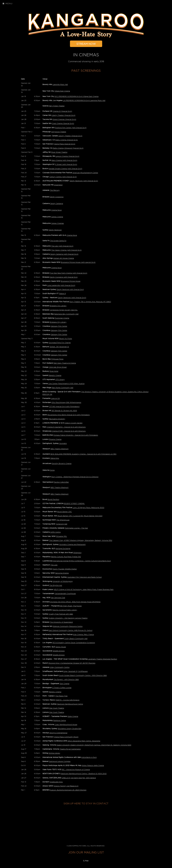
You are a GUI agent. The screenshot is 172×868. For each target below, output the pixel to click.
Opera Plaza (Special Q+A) (65, 144)
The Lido (54, 565)
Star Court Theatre (57, 708)
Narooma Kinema (62, 573)
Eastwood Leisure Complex (60, 761)
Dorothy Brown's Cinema (62, 464)
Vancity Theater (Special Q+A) (70, 136)
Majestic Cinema (55, 375)
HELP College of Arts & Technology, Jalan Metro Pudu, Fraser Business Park (84, 590)
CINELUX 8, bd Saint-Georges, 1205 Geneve (79, 778)
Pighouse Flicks (57, 359)
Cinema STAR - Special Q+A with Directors (69, 431)
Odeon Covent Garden (74, 423)
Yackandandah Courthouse (65, 594)
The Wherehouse (63, 520)
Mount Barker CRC (64, 512)
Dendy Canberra (57, 204)
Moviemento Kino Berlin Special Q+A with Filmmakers (69, 415)
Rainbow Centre (60, 720)
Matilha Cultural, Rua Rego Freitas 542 (66, 557)
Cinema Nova (56, 210)
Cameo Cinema (57, 217)
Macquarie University (57, 419)
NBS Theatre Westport (60, 449)
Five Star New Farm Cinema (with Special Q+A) (69, 273)
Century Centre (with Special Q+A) (63, 177)
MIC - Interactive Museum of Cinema (76, 770)
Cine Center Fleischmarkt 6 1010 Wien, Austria (66, 384)
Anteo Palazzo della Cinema (93, 766)
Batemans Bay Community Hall (66, 314)
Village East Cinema (62, 91)
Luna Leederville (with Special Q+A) (61, 285)
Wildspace (77, 553)
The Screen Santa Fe (58, 241)
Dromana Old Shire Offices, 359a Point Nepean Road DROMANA (75, 602)
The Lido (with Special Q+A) (62, 246)
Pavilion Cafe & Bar (61, 482)
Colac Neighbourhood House (66, 725)
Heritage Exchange (63, 549)
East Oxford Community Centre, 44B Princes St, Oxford (70, 630)
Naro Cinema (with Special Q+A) (64, 160)
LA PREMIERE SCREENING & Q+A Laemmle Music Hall (84, 101)
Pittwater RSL (61, 536)
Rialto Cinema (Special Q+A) (66, 140)
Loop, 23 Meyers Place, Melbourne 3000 (88, 508)
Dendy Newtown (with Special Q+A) (84, 181)
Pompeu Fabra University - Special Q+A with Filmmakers (76, 435)
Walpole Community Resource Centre (68, 626)
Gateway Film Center (59, 326)
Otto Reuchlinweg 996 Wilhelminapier (66, 403)
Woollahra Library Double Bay (70, 729)
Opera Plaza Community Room (66, 737)
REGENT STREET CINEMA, (74, 504)
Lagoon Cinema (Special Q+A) (67, 156)
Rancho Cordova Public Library (65, 610)
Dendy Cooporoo (57, 197)
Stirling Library (54, 753)
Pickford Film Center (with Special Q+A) (71, 128)
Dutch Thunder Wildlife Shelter (65, 569)
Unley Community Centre (60, 667)
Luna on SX (55, 398)
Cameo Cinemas (57, 223)
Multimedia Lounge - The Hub (76, 528)
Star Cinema (64, 684)
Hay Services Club (58, 598)
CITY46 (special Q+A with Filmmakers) (64, 407)
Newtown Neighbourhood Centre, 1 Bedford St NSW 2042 (84, 774)
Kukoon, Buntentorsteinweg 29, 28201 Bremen (68, 790)
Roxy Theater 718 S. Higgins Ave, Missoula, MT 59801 (90, 302)
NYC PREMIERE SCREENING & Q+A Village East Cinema (76, 96)
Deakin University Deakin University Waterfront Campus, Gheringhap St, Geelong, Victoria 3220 (94, 745)
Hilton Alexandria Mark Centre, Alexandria (84, 741)
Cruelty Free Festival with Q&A (61, 614)
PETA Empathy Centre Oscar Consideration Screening (74, 643)
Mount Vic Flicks (65, 339)
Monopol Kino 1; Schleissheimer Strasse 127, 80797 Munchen (72, 663)
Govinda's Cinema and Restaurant (72, 545)
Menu (8, 4)
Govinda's (63, 443)
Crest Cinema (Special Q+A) (63, 123)
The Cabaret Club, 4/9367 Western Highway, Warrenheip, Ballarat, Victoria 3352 (81, 540)
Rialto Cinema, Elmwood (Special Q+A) (68, 148)
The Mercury (55, 190)
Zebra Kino (55, 458)
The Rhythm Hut (56, 585)
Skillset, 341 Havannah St (59, 347)
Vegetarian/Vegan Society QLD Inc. (64, 310)
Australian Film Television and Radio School (84, 577)
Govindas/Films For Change (60, 343)
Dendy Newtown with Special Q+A (70, 290)
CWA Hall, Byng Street (58, 367)
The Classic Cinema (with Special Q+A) (66, 250)
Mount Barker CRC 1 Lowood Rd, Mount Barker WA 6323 (80, 516)
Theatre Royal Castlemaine (70, 749)
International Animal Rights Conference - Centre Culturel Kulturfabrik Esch (82, 561)
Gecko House (61, 647)
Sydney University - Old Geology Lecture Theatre (68, 618)
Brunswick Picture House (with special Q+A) (78, 262)
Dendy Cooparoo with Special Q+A (64, 277)
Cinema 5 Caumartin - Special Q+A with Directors (66, 427)
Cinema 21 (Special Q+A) (62, 111)
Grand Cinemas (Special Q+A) (64, 119)
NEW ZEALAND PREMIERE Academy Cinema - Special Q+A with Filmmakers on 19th (83, 454)
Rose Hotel (54, 371)
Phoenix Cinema (55, 439)
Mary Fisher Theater (57, 106)
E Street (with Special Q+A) (66, 164)
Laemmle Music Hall (60, 85)
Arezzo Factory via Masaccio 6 (66, 786)
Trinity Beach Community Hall (76, 639)
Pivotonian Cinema (62, 318)
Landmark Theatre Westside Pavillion (103, 659)
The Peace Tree (61, 696)
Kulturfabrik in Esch (89, 757)
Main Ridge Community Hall (62, 388)
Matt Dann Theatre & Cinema (65, 363)
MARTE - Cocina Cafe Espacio (68, 700)
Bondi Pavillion (53, 499)
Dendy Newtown (55, 230)
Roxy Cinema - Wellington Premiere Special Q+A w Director (75, 477)
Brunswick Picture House (71, 281)
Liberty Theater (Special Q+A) (64, 115)
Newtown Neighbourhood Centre (70, 704)
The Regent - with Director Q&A (66, 680)
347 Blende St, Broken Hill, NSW (64, 411)
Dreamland (58, 185)
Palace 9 (62, 294)
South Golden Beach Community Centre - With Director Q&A (83, 675)
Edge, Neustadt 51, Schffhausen (76, 671)
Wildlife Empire (59, 651)
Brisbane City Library (58, 306)
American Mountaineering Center (85, 173)
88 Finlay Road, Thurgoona (71, 606)
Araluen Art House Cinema (64, 258)
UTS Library (60, 380)
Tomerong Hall (61, 524)
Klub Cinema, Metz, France (83, 635)
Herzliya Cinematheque (58, 733)
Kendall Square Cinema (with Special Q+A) (65, 169)
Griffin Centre (55, 532)
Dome (52, 470)
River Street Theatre (59, 152)
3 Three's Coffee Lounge (62, 688)
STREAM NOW (86, 44)
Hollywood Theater (59, 132)
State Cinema (73, 716)
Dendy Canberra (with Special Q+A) (64, 254)
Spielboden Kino (56, 782)
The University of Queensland (61, 622)
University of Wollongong (63, 581)
